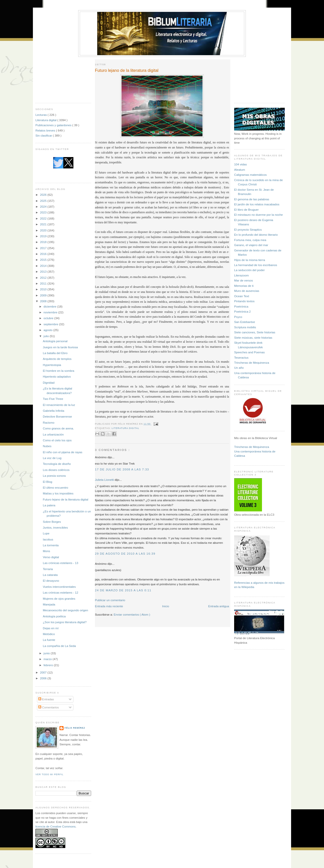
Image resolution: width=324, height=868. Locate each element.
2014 (44, 266)
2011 (44, 283)
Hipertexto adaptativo (57, 376)
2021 (44, 224)
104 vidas (240, 164)
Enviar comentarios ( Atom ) (132, 614)
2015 (44, 260)
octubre (49, 318)
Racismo (48, 422)
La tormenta (51, 545)
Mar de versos (244, 280)
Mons (46, 551)
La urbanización (53, 434)
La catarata (50, 575)
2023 (44, 212)
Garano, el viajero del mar (251, 245)
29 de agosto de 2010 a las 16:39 (125, 554)
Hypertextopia (52, 365)
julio (47, 336)
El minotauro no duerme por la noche (258, 215)
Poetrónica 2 (242, 311)
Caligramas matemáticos (250, 175)
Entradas (46, 699)
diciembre (50, 306)
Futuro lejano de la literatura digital (65, 499)
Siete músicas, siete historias (253, 338)
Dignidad (49, 383)
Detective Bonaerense (57, 416)
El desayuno (51, 581)
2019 (44, 236)
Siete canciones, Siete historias (255, 332)
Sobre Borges (52, 522)
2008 (44, 301)
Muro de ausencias (247, 291)
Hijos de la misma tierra (250, 260)
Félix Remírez (75, 728)
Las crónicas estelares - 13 (60, 563)
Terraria (48, 569)
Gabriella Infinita (53, 411)
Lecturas (42, 115)
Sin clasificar (44, 135)
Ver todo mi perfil (49, 774)
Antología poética (54, 616)
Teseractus (241, 357)
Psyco (238, 317)
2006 (44, 678)
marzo (48, 659)
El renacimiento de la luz (59, 405)
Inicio (166, 606)
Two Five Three (53, 399)
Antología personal (55, 341)
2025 (44, 201)
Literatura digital (46, 120)
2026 (44, 195)
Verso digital (51, 557)
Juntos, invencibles (55, 527)
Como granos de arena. (58, 428)
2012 (44, 278)
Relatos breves (46, 130)
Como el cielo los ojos (57, 440)
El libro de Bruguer (246, 210)
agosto (48, 330)
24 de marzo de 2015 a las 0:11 (123, 590)
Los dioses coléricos (56, 470)
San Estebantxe (245, 322)
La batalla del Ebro (55, 353)
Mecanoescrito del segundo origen (65, 610)
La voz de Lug (52, 458)
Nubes (47, 446)
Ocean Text (242, 296)
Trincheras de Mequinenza (252, 363)
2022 (44, 218)
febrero (49, 665)
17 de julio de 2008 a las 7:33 (122, 469)
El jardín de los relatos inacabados (257, 204)
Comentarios (49, 707)
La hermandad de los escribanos (256, 265)
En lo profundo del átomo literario (256, 235)
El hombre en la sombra (58, 371)
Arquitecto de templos (57, 359)
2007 (44, 672)
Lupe (46, 533)
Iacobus (48, 539)
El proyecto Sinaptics (248, 230)
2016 (44, 254)
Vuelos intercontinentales (59, 587)
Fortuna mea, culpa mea (250, 240)
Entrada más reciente (109, 606)
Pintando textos (244, 301)
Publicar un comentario (110, 600)
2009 (44, 295)
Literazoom (241, 275)
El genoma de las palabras (252, 199)
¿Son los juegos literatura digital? (65, 622)
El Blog (47, 482)
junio (47, 653)
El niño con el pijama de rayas (63, 452)
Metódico (49, 634)
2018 (44, 242)
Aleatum (240, 170)
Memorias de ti (244, 286)
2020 (44, 230)
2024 (44, 207)
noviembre (51, 312)
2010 (44, 289)
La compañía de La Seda (59, 646)
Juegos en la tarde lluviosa (60, 347)
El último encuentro (55, 487)
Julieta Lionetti (105, 480)
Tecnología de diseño (57, 464)
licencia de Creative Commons (56, 826)
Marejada (49, 604)
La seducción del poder (249, 270)
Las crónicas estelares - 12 (60, 592)
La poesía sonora (54, 476)
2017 (44, 248)
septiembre (51, 324)
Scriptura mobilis (245, 327)
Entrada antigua (219, 606)
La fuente (49, 640)
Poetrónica (241, 306)
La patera (49, 505)
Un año (239, 368)
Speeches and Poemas (249, 352)
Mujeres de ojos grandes (59, 599)
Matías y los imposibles (58, 493)
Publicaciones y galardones (54, 125)
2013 (44, 272)
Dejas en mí (51, 628)
